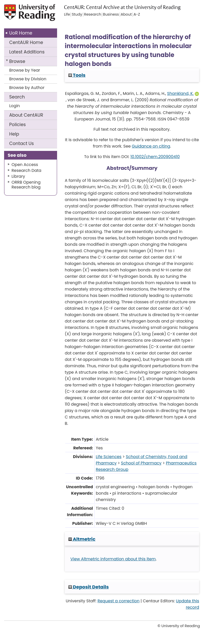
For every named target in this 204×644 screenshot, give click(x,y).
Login (15, 106)
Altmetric (82, 539)
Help (14, 134)
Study (77, 15)
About (26, 115)
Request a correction (119, 601)
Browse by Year (25, 70)
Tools (77, 75)
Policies (18, 125)
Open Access (25, 165)
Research (93, 15)
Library (18, 176)
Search (17, 97)
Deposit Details (89, 587)
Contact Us (22, 143)
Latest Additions (27, 52)
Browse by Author (27, 88)
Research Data (26, 170)
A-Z (137, 15)
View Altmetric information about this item (113, 559)
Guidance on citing (151, 146)
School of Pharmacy (141, 463)
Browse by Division (28, 79)
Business (111, 15)
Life (67, 15)
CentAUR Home (26, 42)
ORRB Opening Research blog (26, 185)
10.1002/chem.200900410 (155, 157)
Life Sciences (109, 457)
